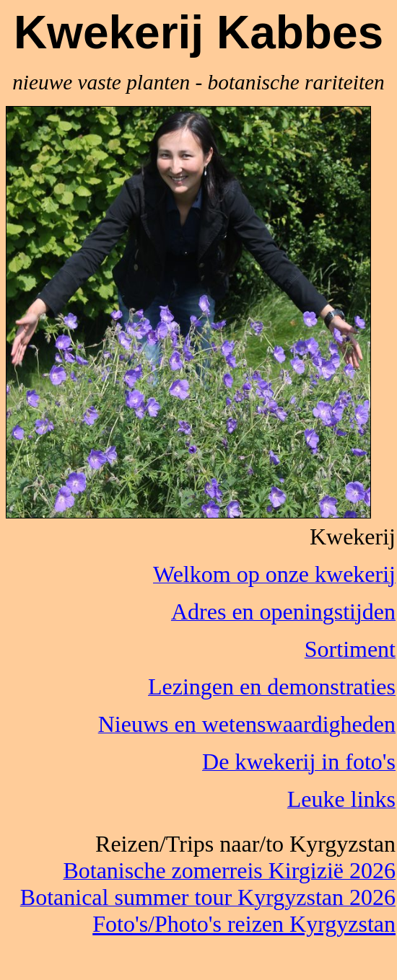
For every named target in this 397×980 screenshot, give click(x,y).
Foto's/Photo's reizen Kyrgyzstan (244, 924)
